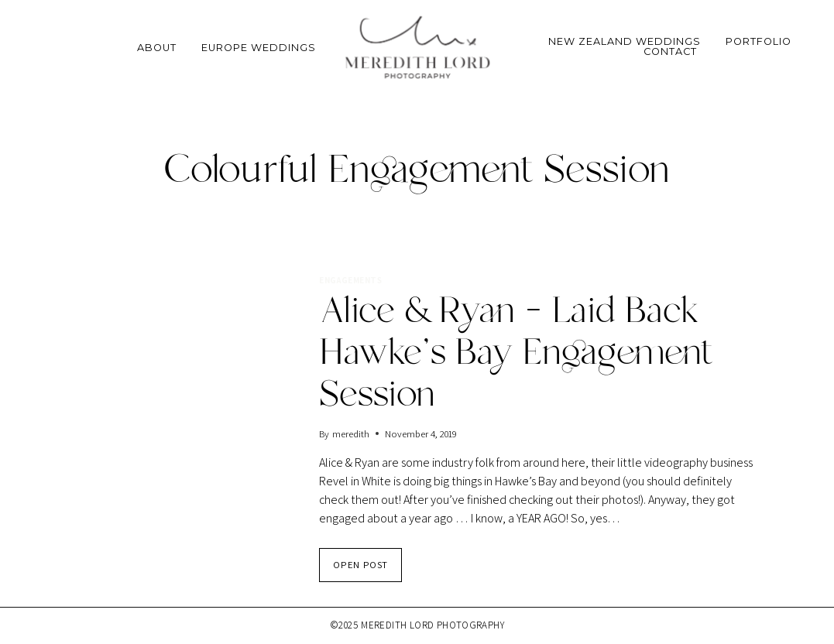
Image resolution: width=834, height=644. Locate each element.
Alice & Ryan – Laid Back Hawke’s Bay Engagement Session (516, 353)
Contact (670, 52)
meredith (351, 434)
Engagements (350, 280)
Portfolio (758, 42)
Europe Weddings (259, 48)
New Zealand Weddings (625, 42)
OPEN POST (367, 569)
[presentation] (184, 348)
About (157, 48)
